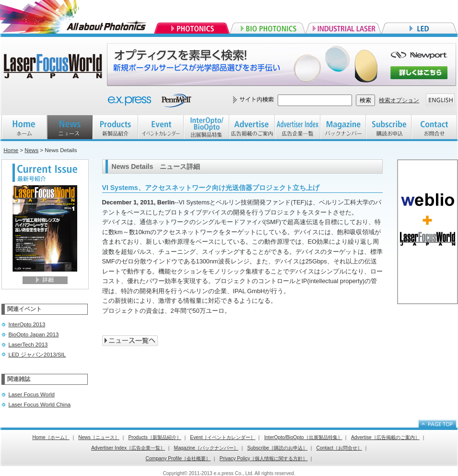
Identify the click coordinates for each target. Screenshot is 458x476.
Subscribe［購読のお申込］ (278, 448)
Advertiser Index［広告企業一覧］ (128, 448)
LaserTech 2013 (28, 345)
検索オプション (399, 100)
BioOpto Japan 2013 (34, 334)
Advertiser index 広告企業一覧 (298, 128)
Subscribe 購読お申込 (389, 128)
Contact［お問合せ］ (339, 448)
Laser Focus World (32, 394)
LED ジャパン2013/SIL (37, 355)
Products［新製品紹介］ (154, 437)
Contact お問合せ (434, 128)
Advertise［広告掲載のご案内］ (385, 437)
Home (11, 150)
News (31, 150)
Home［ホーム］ (51, 437)
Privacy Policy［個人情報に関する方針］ (264, 458)
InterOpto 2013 (27, 324)
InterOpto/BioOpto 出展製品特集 (206, 128)
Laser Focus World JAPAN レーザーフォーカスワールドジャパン (54, 67)
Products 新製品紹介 (115, 128)
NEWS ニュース (70, 128)
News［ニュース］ (99, 437)
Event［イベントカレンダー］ (223, 437)
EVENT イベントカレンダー (161, 128)
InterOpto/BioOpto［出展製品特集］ (303, 437)
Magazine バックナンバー (343, 128)
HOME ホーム (24, 128)
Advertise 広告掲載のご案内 (252, 128)
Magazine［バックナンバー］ (206, 448)
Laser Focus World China (40, 405)
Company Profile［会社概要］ (178, 458)
